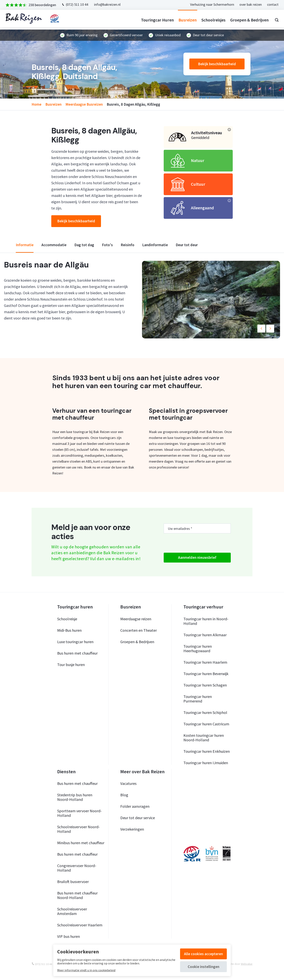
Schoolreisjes (211, 20)
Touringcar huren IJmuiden (206, 763)
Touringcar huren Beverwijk (206, 674)
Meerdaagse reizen (136, 619)
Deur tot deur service (138, 818)
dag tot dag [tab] (84, 245)
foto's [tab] (107, 245)
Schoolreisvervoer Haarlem (80, 925)
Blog (124, 795)
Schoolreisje (67, 619)
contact (270, 4)
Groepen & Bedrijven (137, 642)
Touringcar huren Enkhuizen (207, 751)
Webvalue (247, 964)
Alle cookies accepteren (203, 954)
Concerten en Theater (139, 630)
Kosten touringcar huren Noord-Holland (204, 738)
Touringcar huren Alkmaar (205, 635)
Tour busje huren (71, 665)
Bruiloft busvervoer (73, 882)
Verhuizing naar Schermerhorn (210, 4)
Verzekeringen (132, 829)
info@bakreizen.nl (110, 4)
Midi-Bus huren (69, 630)
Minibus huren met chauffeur (81, 843)
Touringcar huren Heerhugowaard (198, 648)
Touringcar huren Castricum (206, 724)
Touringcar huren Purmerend (198, 699)
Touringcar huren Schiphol (205, 712)
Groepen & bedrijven (247, 20)
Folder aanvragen (135, 806)
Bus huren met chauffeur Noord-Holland (77, 895)
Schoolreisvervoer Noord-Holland (78, 829)
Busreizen (185, 20)
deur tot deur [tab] (187, 245)
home (36, 104)
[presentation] (194, 543)
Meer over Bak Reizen (142, 772)
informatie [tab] (25, 245)
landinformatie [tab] (155, 245)
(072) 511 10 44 (79, 4)
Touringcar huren (155, 20)
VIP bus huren (69, 936)
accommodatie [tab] (54, 245)
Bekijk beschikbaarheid (217, 64)
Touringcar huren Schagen (205, 685)
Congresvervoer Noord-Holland (77, 868)
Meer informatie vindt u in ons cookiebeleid (86, 970)
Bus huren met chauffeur (77, 653)
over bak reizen (248, 4)
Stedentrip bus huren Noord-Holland (75, 797)
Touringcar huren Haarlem (205, 662)
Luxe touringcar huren (75, 642)
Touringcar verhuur (203, 607)
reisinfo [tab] (128, 245)
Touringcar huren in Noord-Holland (206, 621)
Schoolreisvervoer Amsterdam (72, 911)
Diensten (66, 772)
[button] (261, 329)
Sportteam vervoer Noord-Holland (79, 813)
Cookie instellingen (204, 967)
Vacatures (128, 783)
